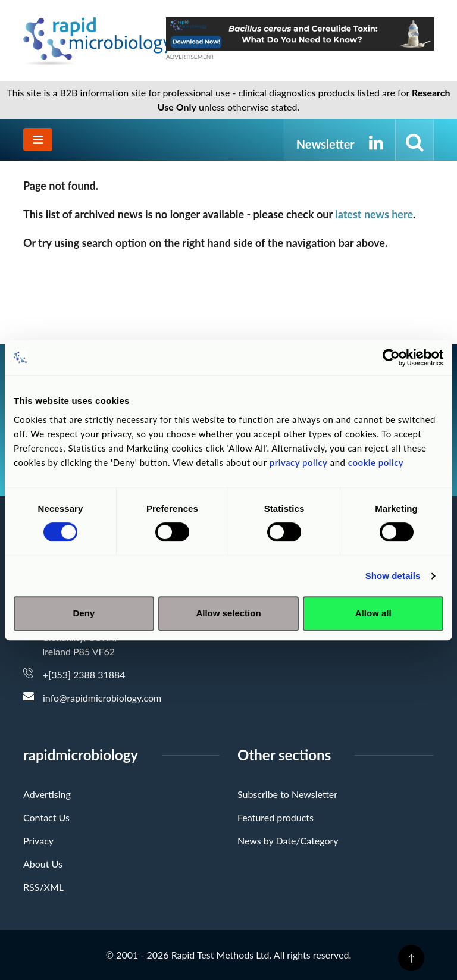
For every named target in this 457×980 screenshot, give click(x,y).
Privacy (38, 840)
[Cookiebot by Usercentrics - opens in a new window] (391, 358)
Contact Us (46, 817)
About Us (43, 864)
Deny (84, 613)
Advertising (47, 794)
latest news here (374, 214)
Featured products (276, 817)
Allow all (373, 613)
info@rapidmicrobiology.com (102, 698)
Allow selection (228, 613)
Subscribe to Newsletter (287, 794)
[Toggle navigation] (38, 140)
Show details (393, 576)
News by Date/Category (288, 840)
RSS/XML (43, 887)
